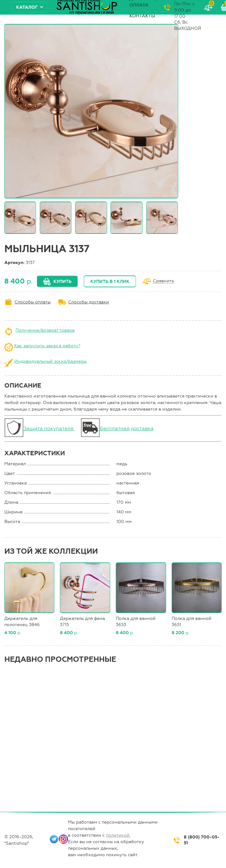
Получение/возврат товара (45, 330)
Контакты (142, 16)
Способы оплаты (33, 302)
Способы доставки (89, 302)
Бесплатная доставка (127, 428)
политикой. (118, 835)
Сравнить (164, 281)
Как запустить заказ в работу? (47, 346)
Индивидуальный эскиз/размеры (50, 361)
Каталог (27, 7)
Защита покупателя (49, 428)
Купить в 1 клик (110, 282)
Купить (62, 282)
